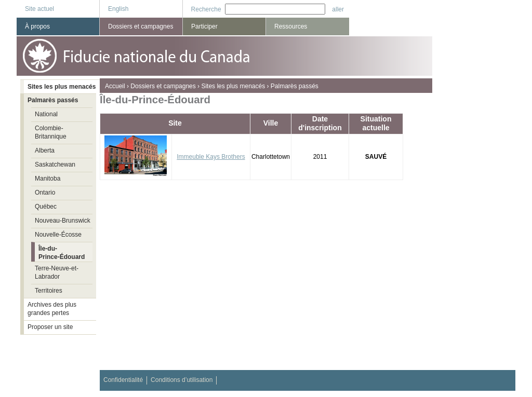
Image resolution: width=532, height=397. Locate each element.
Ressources (291, 26)
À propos (37, 26)
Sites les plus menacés (233, 86)
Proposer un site (50, 327)
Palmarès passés (295, 86)
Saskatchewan (55, 165)
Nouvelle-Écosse (58, 235)
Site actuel (39, 9)
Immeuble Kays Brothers (211, 157)
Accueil (115, 86)
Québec (46, 207)
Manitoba (48, 179)
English (118, 9)
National (46, 114)
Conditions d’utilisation (182, 380)
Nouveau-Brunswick (63, 221)
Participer (204, 26)
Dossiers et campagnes (163, 86)
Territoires (49, 291)
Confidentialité (123, 380)
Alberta (45, 150)
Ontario (45, 193)
